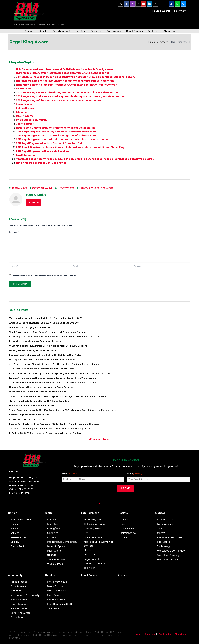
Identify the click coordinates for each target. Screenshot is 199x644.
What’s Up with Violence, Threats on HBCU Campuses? (38, 392)
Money (161, 533)
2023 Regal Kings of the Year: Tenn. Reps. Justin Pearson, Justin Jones (59, 100)
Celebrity (16, 524)
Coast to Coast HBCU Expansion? (27, 419)
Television (89, 568)
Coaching (53, 533)
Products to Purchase (169, 537)
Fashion (125, 520)
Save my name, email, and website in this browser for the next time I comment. (45, 275)
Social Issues (24, 104)
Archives (153, 31)
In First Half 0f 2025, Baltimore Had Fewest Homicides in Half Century (45, 433)
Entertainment (61, 31)
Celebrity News (92, 529)
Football (52, 537)
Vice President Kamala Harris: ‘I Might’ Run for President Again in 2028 (46, 318)
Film (86, 533)
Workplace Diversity (168, 555)
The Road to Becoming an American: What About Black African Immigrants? (50, 429)
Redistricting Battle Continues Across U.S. (31, 415)
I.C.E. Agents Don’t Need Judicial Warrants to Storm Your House (43, 360)
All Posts (33, 203)
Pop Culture (90, 555)
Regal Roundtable (94, 559)
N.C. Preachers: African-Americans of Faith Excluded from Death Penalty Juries (64, 69)
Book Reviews (24, 116)
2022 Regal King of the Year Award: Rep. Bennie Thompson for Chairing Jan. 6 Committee (70, 96)
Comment (14, 232)
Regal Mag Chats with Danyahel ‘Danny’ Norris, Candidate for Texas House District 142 (55, 337)
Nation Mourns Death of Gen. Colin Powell (41, 163)
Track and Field (56, 560)
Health (124, 524)
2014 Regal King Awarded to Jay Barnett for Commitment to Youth (56, 132)
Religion (15, 533)
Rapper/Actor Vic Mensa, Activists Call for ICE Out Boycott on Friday (45, 355)
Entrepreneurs (165, 524)
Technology (164, 546)
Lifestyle (81, 31)
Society (15, 542)
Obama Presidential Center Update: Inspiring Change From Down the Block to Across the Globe (60, 373)
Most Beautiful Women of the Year (98, 544)
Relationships (128, 533)
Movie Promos (55, 586)
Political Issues (25, 108)
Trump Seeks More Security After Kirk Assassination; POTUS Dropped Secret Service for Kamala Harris (63, 410)
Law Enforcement (27, 155)
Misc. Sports (54, 551)
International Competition (62, 542)
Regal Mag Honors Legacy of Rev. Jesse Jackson (35, 341)
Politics (15, 529)
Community (114, 31)
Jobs (160, 529)
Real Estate (164, 542)
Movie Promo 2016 (57, 582)
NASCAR (52, 555)
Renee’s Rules (18, 537)
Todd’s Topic (18, 546)
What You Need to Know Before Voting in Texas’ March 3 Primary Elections (48, 346)
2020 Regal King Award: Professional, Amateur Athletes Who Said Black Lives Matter (67, 92)
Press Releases (56, 595)
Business (96, 31)
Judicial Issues (25, 124)
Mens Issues (128, 529)
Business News (166, 520)
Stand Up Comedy (94, 563)
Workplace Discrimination (172, 551)
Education (22, 112)
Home (152, 42)
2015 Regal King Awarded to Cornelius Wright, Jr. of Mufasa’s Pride (56, 135)
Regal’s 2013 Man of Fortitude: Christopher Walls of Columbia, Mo (56, 128)
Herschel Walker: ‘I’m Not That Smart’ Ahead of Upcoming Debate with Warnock (65, 81)
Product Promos (56, 600)
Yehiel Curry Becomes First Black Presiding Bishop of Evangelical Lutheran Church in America (58, 396)
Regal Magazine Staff (60, 604)
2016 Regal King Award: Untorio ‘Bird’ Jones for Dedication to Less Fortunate (62, 139)
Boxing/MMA (54, 529)
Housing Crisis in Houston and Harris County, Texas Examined (42, 387)
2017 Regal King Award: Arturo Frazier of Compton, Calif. (50, 143)
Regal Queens (134, 31)
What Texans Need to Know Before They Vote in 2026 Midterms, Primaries (48, 332)
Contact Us (165, 634)
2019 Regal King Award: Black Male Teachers (43, 151)
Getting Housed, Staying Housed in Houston (33, 350)
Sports (43, 31)
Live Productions (93, 537)
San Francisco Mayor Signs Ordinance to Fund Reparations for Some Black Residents (54, 364)
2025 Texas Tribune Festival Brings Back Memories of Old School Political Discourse (53, 383)
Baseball (52, 520)
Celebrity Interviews (95, 524)
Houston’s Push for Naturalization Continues (33, 406)
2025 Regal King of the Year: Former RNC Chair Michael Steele (42, 369)
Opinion (29, 31)
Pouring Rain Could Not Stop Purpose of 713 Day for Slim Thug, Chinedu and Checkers (54, 424)
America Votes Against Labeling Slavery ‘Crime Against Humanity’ (44, 323)
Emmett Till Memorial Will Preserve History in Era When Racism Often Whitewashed (53, 378)
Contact (14, 471)
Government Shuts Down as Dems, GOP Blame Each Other (40, 401)
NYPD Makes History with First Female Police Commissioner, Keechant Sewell (63, 73)
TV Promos (53, 608)
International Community (32, 120)
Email (135, 474)
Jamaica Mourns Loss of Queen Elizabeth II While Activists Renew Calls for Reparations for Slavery (76, 77)
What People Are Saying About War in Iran (31, 327)
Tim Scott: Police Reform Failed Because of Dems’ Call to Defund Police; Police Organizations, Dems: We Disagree (85, 159)
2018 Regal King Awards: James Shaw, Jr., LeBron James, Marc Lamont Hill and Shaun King (70, 147)
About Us (169, 31)
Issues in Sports (56, 546)
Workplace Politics (167, 560)
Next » (107, 439)
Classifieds (181, 634)
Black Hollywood (93, 520)
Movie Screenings (57, 591)
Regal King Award (104, 188)
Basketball (53, 524)
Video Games (55, 564)
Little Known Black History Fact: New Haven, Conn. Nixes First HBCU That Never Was (66, 85)
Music (87, 550)
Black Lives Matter (21, 520)
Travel (124, 537)
